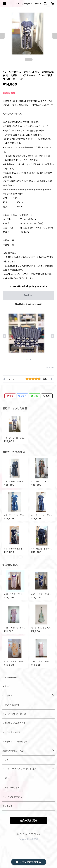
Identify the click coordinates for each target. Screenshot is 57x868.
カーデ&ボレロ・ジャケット (15, 742)
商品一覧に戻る (29, 820)
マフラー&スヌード (11, 732)
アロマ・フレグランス (12, 797)
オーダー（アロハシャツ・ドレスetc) (19, 769)
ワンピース (8, 696)
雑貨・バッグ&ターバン (13, 751)
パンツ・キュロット (11, 705)
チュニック (7, 806)
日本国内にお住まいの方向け (29, 304)
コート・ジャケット (11, 788)
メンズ (5, 760)
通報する (50, 367)
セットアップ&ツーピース (14, 714)
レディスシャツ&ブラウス (14, 723)
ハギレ (5, 778)
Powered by (29, 839)
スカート (7, 686)
